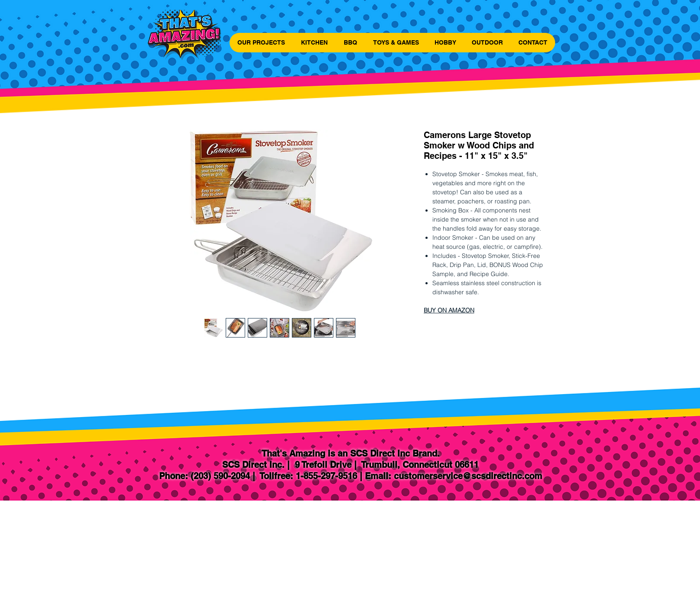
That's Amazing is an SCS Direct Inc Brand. (351, 453)
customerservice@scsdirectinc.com (468, 476)
